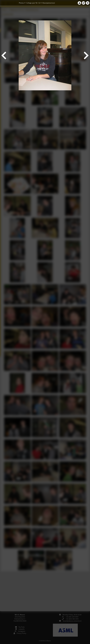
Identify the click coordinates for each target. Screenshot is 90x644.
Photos (21, 3)
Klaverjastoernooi (49, 3)
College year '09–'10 (33, 3)
